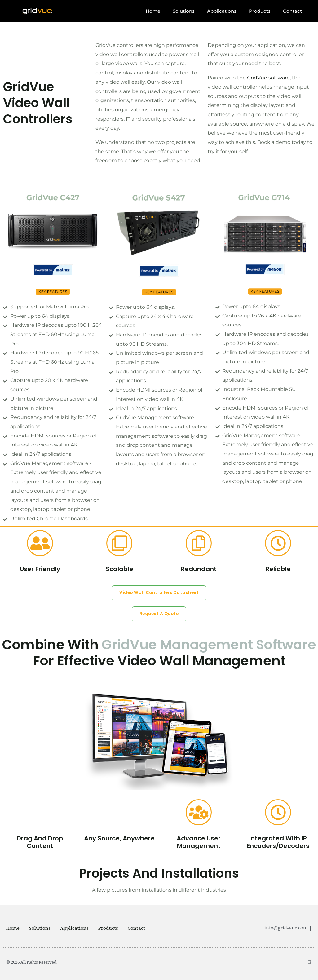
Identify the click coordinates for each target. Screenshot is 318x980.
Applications (222, 11)
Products (260, 11)
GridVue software (268, 78)
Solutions (184, 11)
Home (153, 11)
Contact (292, 11)
